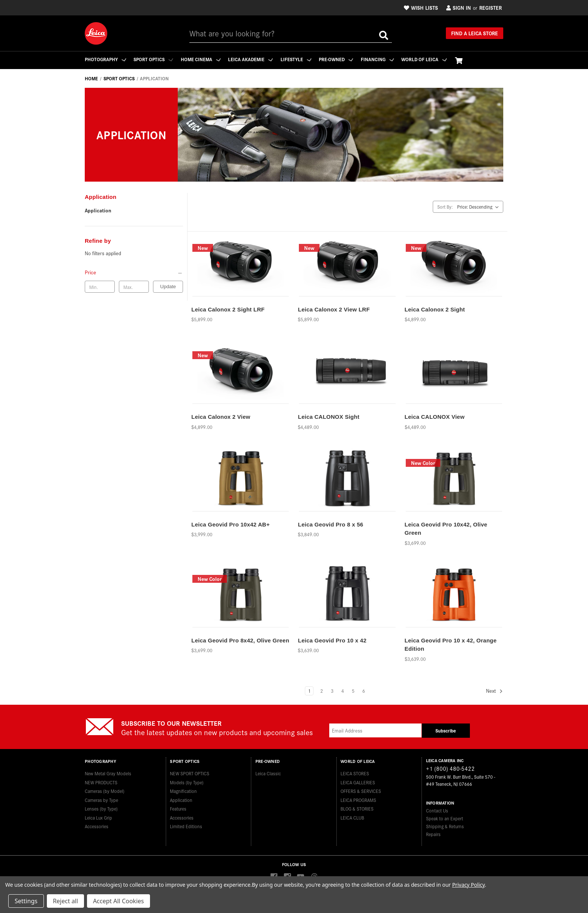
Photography (106, 59)
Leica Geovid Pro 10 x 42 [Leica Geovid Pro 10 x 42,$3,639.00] (332, 640)
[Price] (134, 272)
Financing (383, 59)
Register (490, 8)
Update (168, 287)
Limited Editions (186, 825)
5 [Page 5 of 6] (353, 691)
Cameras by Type (101, 798)
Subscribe (446, 730)
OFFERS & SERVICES (361, 790)
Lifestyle (300, 59)
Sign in (459, 8)
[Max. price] (134, 287)
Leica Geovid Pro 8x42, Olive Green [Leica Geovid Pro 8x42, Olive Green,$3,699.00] (240, 640)
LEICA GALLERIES (358, 781)
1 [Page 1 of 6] (309, 691)
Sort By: (445, 207)
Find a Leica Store (475, 33)
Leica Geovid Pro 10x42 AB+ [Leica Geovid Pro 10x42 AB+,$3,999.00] (230, 524)
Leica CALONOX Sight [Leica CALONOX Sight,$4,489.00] (328, 417)
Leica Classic (268, 772)
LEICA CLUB (352, 816)
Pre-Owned (341, 59)
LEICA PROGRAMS (358, 798)
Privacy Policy (469, 885)
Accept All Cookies (118, 901)
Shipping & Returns (445, 826)
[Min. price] (100, 287)
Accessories (97, 825)
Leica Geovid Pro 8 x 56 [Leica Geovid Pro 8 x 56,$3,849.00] (330, 524)
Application (98, 210)
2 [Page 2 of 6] (322, 691)
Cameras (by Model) (105, 790)
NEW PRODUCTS (101, 781)
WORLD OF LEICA (431, 59)
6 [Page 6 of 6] (364, 691)
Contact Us (437, 810)
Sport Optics (154, 59)
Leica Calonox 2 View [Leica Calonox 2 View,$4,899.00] (221, 417)
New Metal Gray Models (108, 772)
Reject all (65, 901)
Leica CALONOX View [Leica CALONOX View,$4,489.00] (435, 417)
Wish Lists (421, 8)
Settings (26, 901)
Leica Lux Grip (98, 816)
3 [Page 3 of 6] (332, 691)
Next (494, 691)
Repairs (433, 834)
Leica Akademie (253, 59)
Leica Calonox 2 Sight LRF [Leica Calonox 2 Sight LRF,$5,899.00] (228, 309)
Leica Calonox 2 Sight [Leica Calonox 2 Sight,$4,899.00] (435, 309)
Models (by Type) (187, 781)
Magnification (183, 790)
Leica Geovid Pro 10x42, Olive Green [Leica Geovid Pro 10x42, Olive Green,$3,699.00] (446, 529)
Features (178, 807)
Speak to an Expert (445, 818)
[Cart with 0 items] (466, 60)
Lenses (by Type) (101, 807)
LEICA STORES (355, 772)
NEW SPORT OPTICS (190, 772)
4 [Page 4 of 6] (343, 691)
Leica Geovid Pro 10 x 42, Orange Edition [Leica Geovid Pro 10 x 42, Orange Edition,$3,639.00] (451, 645)
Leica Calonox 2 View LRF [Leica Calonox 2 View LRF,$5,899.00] (334, 309)
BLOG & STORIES (357, 807)
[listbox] (479, 207)
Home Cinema (203, 59)
